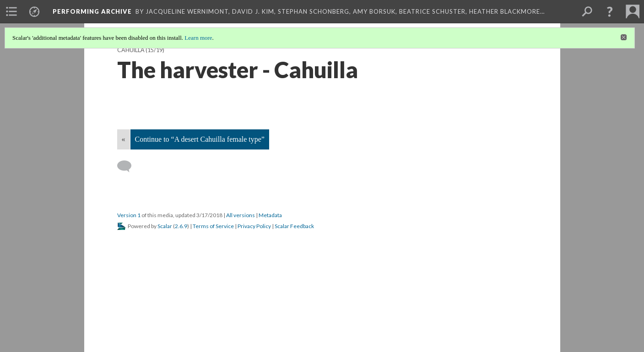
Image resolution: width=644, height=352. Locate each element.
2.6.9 (181, 226)
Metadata (270, 215)
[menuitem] (11, 11)
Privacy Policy (254, 226)
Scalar (165, 226)
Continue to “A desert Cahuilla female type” (200, 139)
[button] (610, 11)
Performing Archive (92, 11)
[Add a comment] (128, 166)
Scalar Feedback (294, 226)
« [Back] (124, 139)
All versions (241, 215)
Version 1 (129, 215)
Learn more (198, 38)
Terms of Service (213, 226)
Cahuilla (131, 50)
